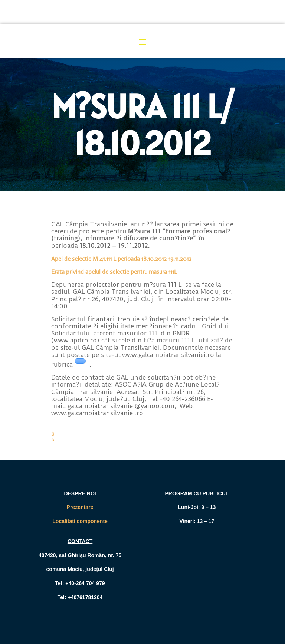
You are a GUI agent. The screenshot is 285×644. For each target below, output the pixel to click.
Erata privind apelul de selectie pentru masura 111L (114, 272)
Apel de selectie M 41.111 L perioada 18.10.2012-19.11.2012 (121, 259)
